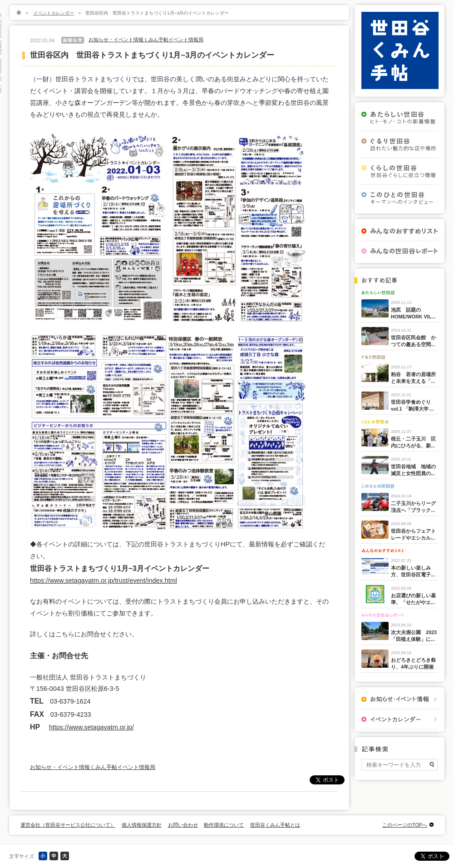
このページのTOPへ (405, 825)
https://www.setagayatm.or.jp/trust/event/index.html (104, 580)
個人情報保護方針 (142, 825)
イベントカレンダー (54, 13)
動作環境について (224, 825)
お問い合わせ (183, 825)
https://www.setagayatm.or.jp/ (91, 727)
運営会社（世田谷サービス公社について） (68, 825)
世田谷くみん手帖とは (275, 825)
